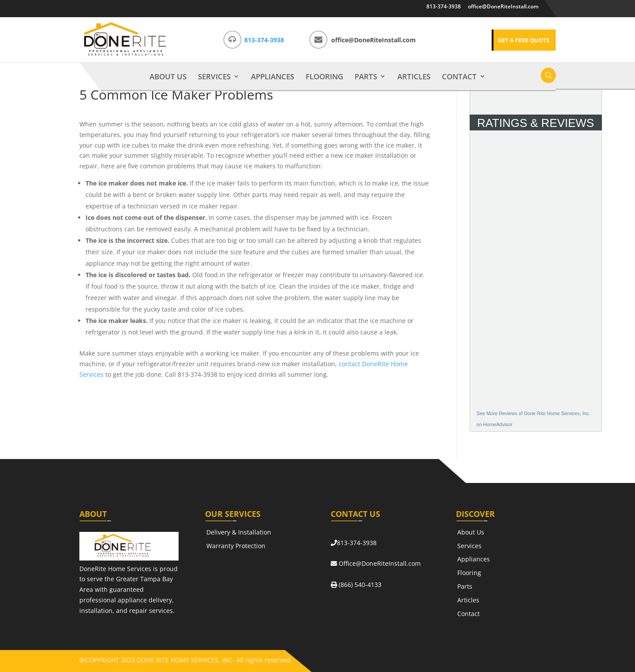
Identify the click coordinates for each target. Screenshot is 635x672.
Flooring (324, 77)
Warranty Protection (236, 546)
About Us (168, 77)
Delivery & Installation (239, 532)
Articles (414, 77)
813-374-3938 (444, 6)
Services (214, 77)
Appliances (273, 77)
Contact (459, 77)
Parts (366, 77)
